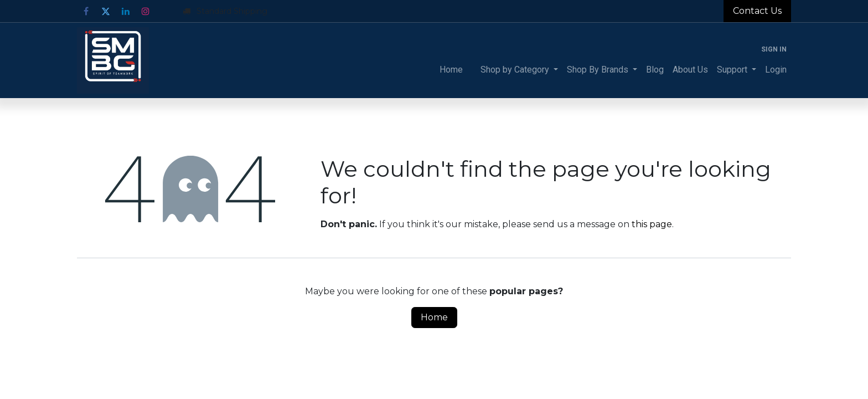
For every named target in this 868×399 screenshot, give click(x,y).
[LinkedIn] (126, 11)
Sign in (774, 49)
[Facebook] (86, 11)
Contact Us (757, 11)
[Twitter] (106, 11)
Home (434, 317)
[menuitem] (451, 70)
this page (652, 224)
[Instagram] (146, 11)
